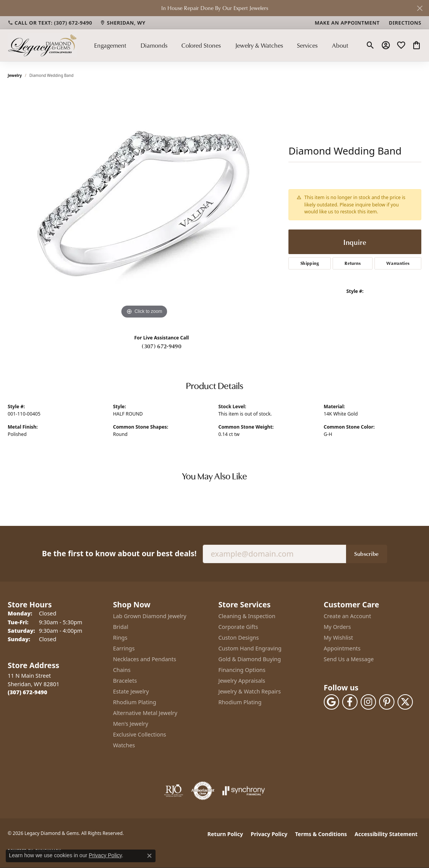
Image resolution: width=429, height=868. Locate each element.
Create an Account (347, 616)
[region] (144, 205)
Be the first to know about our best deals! (119, 553)
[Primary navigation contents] (221, 45)
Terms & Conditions (321, 834)
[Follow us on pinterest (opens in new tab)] (387, 702)
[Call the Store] (27, 692)
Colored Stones (201, 45)
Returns (353, 263)
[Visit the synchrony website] (244, 791)
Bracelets (125, 681)
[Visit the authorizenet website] (203, 791)
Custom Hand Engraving (250, 648)
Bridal (121, 627)
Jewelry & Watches (259, 45)
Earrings (124, 648)
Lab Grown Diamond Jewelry (150, 616)
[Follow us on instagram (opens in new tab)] (368, 702)
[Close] (420, 8)
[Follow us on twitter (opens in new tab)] (405, 702)
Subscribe (367, 554)
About (340, 45)
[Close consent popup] (149, 856)
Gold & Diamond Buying (250, 659)
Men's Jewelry (131, 724)
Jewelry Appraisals (242, 681)
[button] (370, 45)
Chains (122, 670)
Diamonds (154, 45)
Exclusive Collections (139, 734)
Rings (120, 638)
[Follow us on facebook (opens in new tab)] (350, 702)
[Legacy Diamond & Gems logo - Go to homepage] (42, 45)
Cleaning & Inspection (247, 616)
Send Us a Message (349, 659)
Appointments (342, 648)
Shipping (310, 263)
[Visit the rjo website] (174, 791)
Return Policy (225, 834)
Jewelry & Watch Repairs (250, 691)
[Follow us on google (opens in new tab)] (331, 702)
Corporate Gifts (238, 627)
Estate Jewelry (131, 691)
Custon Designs (239, 638)
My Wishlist (339, 638)
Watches (124, 745)
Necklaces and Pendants (144, 659)
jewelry (15, 75)
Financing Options (242, 670)
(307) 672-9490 (161, 346)
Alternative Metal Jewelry (145, 713)
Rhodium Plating (134, 702)
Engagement (110, 45)
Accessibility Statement (386, 834)
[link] (50, 23)
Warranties (398, 263)
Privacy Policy (269, 834)
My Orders (337, 627)
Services (307, 45)
